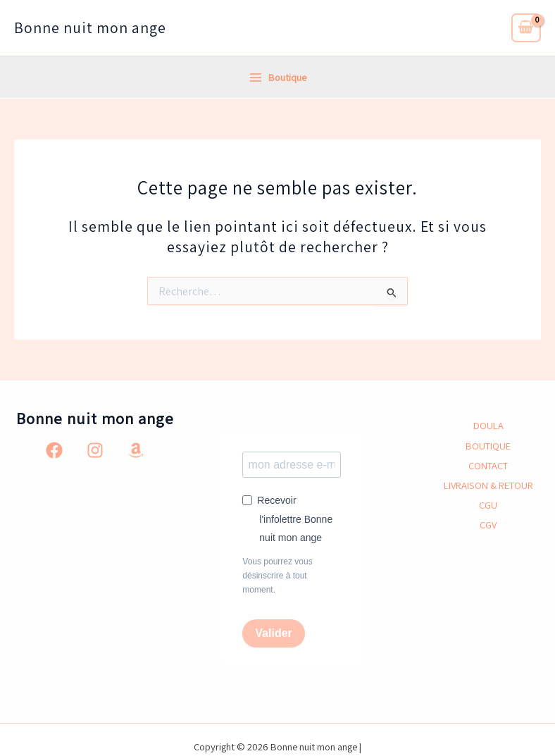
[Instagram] (95, 450)
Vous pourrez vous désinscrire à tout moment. (277, 576)
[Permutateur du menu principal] (278, 78)
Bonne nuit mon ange (90, 27)
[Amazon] (136, 450)
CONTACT (488, 465)
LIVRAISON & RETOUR (488, 485)
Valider (273, 633)
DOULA (488, 425)
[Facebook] (54, 450)
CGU (488, 505)
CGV (488, 525)
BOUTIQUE (488, 446)
